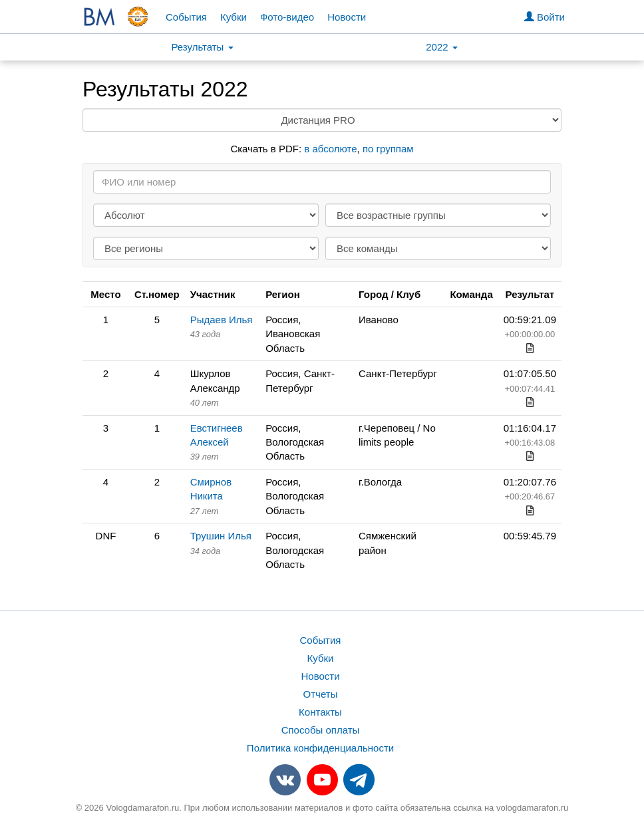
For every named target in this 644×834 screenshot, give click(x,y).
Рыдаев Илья (222, 320)
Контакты (320, 712)
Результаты (202, 47)
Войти (545, 17)
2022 (442, 47)
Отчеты (321, 694)
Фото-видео (287, 17)
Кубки (234, 17)
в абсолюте (330, 149)
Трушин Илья (221, 536)
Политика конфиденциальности (320, 748)
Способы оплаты (321, 730)
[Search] (322, 182)
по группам (388, 149)
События (186, 17)
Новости (347, 17)
